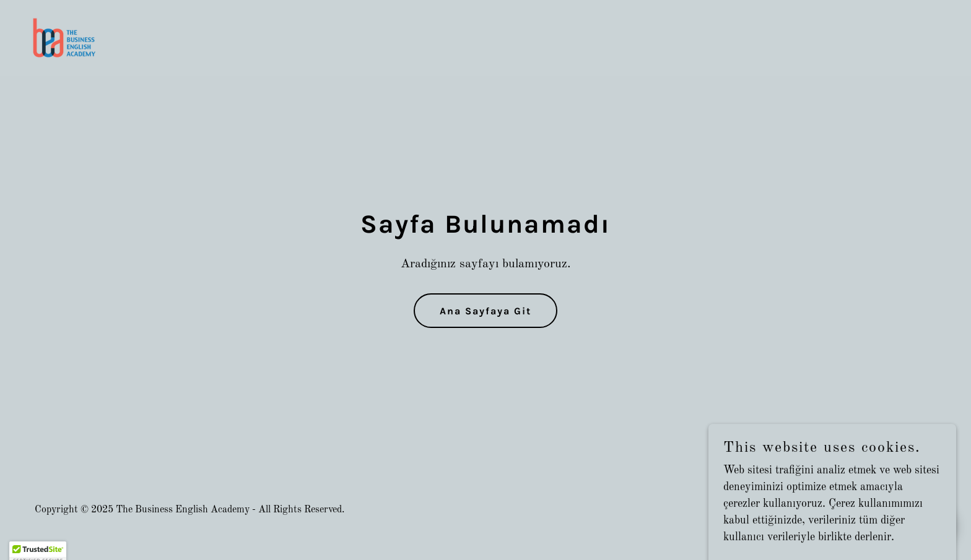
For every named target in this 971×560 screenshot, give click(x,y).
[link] (65, 38)
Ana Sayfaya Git (485, 311)
